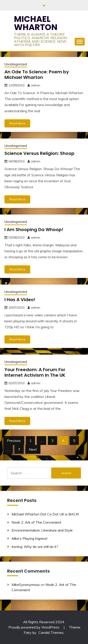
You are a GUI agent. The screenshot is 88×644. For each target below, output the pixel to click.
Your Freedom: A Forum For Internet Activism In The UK (35, 372)
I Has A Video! (20, 300)
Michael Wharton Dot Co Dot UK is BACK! (45, 514)
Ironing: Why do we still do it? (35, 547)
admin (36, 85)
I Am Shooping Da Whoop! (34, 230)
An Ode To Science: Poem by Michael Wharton (37, 75)
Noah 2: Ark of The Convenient (36, 522)
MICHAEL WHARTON (36, 23)
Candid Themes (51, 633)
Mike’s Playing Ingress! (29, 538)
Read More (17, 123)
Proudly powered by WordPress (34, 627)
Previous (14, 441)
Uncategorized (16, 64)
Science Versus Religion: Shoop (39, 153)
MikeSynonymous (26, 585)
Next (33, 449)
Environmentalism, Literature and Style (42, 530)
